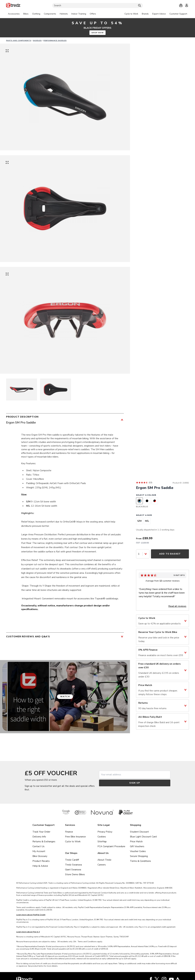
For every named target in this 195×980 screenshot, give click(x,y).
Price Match (136, 842)
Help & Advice (40, 866)
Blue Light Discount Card (143, 837)
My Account (39, 851)
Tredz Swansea (73, 865)
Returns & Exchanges (44, 842)
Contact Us (38, 846)
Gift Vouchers (137, 846)
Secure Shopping (139, 856)
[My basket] (181, 5)
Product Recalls (41, 861)
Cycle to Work (73, 842)
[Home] (13, 6)
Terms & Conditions (140, 861)
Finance (69, 832)
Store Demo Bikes (75, 874)
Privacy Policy (105, 832)
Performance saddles (55, 41)
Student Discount (139, 832)
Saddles (37, 41)
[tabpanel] (52, 14)
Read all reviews (177, 606)
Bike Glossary (40, 856)
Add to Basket (170, 554)
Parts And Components (19, 41)
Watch (65, 697)
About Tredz (104, 860)
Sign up (135, 783)
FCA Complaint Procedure (111, 846)
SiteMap (102, 842)
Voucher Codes (138, 851)
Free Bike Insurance (75, 837)
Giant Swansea (73, 870)
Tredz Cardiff (72, 860)
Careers (102, 865)
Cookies (102, 837)
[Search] (97, 5)
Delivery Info (39, 837)
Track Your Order (41, 832)
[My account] (187, 5)
